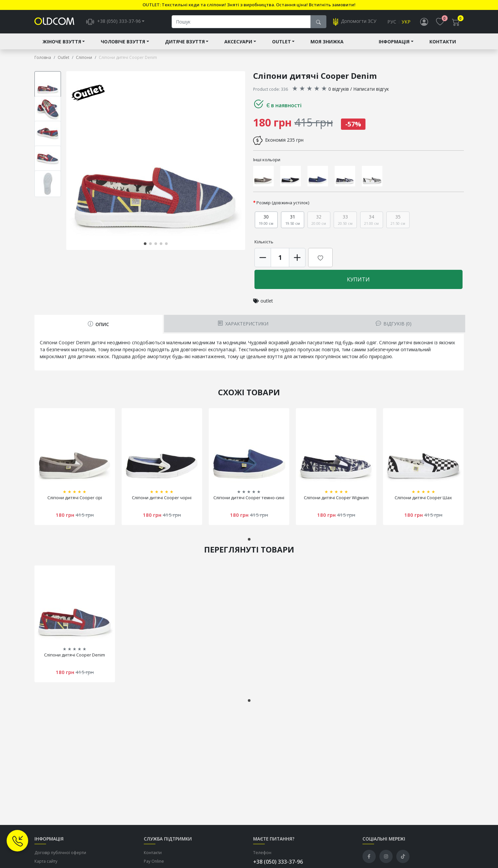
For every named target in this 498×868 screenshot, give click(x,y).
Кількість (264, 242)
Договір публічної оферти (60, 853)
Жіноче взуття (62, 42)
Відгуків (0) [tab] (394, 324)
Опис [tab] (98, 325)
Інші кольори (267, 160)
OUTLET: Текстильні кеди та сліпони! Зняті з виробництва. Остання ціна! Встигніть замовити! (249, 5)
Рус (392, 22)
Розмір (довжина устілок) (283, 203)
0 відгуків (339, 89)
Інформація (394, 42)
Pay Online (154, 862)
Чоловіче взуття (123, 42)
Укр (406, 22)
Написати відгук (371, 89)
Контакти (443, 42)
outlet (267, 301)
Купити (358, 280)
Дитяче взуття (185, 42)
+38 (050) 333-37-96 (278, 862)
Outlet (281, 42)
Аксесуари (238, 42)
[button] (145, 244)
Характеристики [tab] (243, 324)
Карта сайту (46, 862)
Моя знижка (327, 42)
